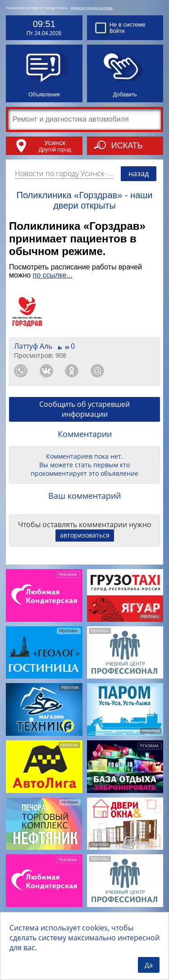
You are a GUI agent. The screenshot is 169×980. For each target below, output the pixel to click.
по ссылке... (53, 275)
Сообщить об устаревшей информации (84, 409)
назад (139, 173)
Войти (117, 31)
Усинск (55, 143)
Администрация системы (92, 8)
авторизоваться (85, 535)
